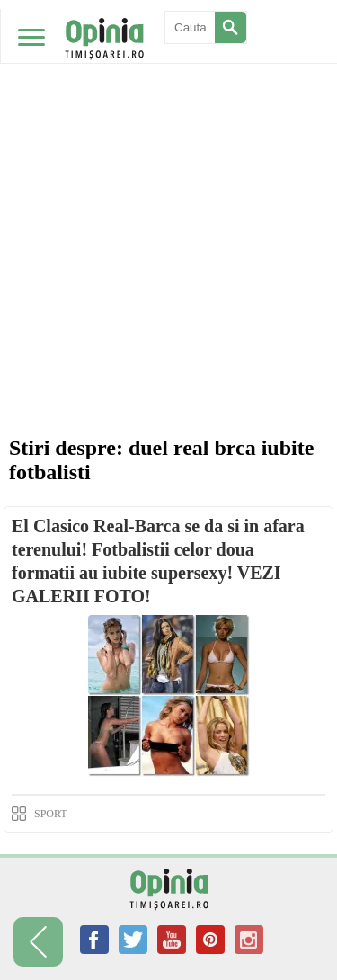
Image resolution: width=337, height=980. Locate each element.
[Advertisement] (168, 178)
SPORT (51, 814)
